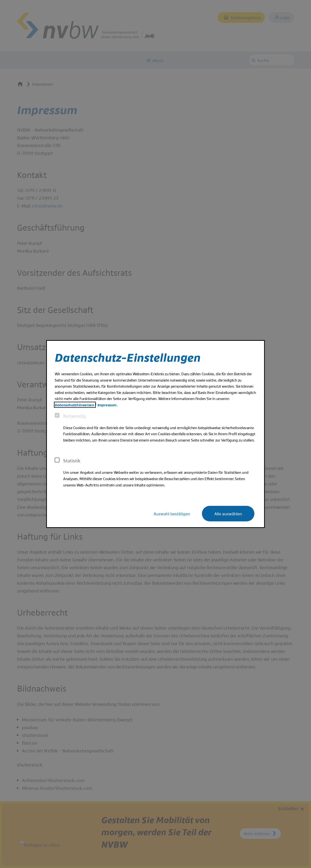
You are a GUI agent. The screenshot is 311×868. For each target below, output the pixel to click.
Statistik (68, 460)
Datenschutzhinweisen (75, 405)
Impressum (107, 405)
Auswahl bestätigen (172, 513)
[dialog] (155, 434)
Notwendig (70, 416)
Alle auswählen (228, 513)
